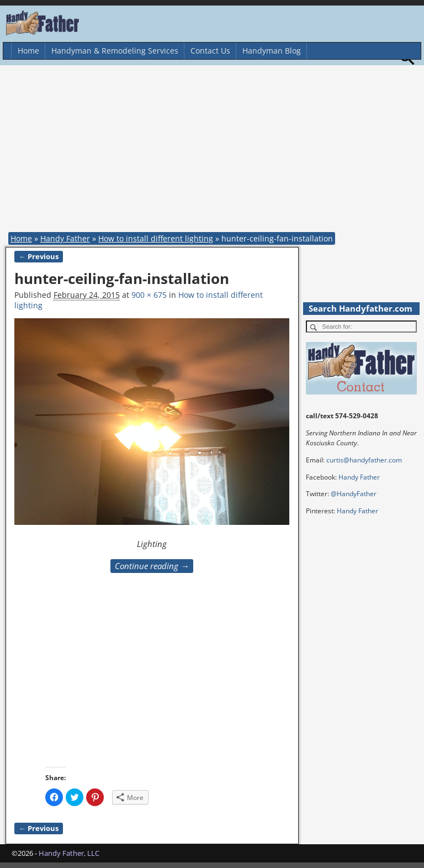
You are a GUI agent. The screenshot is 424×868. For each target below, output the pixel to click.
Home (28, 51)
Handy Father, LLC (69, 853)
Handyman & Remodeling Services (115, 51)
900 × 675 (149, 295)
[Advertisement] (215, 151)
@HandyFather (354, 494)
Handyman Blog (272, 51)
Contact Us (210, 51)
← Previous (39, 257)
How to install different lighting (156, 238)
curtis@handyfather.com (364, 460)
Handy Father (65, 238)
